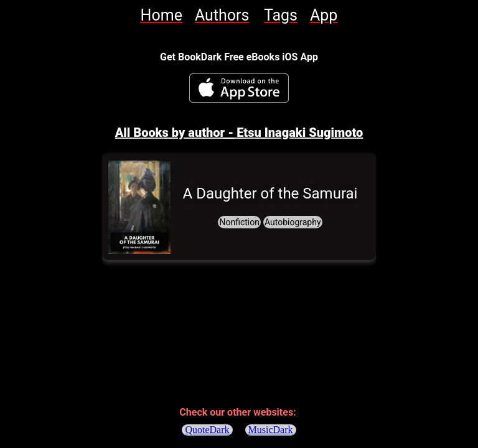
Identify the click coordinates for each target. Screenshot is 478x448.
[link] (162, 15)
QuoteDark (207, 430)
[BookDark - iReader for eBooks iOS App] (239, 88)
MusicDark (271, 430)
